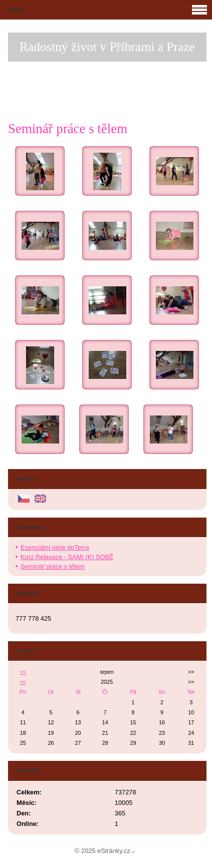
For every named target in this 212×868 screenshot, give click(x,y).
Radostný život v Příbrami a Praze (107, 47)
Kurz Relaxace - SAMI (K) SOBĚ (67, 557)
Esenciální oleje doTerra (55, 547)
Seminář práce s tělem (53, 566)
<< (23, 672)
